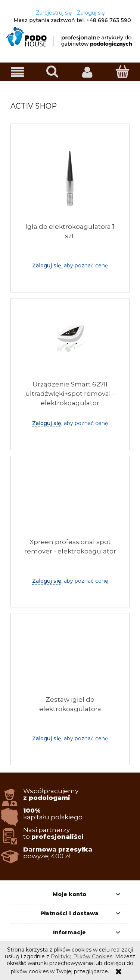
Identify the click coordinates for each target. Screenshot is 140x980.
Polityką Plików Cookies (82, 956)
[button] (18, 72)
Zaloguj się (47, 266)
